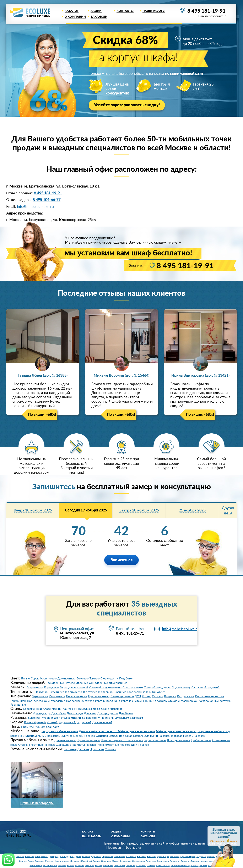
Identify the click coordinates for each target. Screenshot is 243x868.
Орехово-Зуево (188, 856)
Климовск (131, 856)
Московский (36, 865)
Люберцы (80, 865)
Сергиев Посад (26, 861)
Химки (115, 861)
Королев (151, 856)
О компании (75, 17)
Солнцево (141, 865)
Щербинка (120, 865)
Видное (96, 861)
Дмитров (53, 856)
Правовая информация (124, 847)
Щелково (74, 861)
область (195, 865)
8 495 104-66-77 (47, 200)
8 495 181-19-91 (206, 11)
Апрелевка (151, 861)
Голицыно (175, 861)
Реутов (98, 865)
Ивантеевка (120, 856)
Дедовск (195, 861)
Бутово (71, 865)
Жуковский (108, 856)
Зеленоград (125, 861)
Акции (96, 11)
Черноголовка (62, 861)
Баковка (62, 865)
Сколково (131, 865)
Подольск (201, 856)
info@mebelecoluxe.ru (35, 206)
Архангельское (50, 865)
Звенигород (163, 861)
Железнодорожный (91, 856)
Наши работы (154, 11)
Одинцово (106, 861)
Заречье (151, 865)
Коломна (142, 856)
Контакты (125, 11)
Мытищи (90, 865)
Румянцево (108, 865)
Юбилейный (86, 861)
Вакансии (99, 17)
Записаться (121, 559)
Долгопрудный (66, 856)
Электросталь (163, 865)
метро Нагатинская (180, 865)
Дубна (78, 856)
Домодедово (138, 861)
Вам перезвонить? (212, 17)
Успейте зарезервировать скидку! (127, 105)
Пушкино (185, 861)
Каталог (72, 11)
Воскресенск (41, 856)
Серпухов (39, 861)
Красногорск (163, 856)
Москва (20, 856)
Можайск (175, 856)
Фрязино (49, 861)
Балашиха (29, 856)
